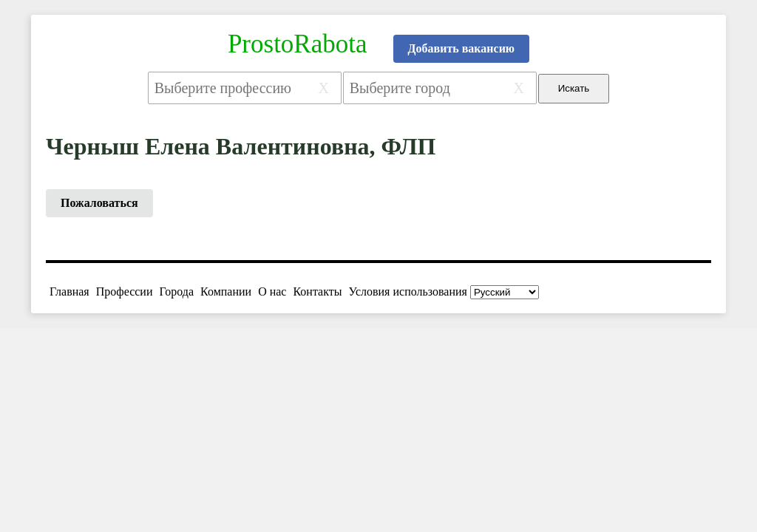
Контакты (317, 291)
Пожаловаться (99, 203)
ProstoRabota (298, 44)
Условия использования (408, 291)
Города (176, 291)
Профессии (125, 291)
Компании (226, 291)
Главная (69, 291)
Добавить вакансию (462, 48)
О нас (272, 291)
